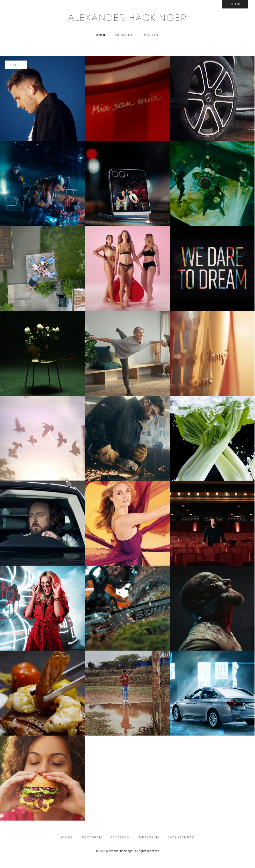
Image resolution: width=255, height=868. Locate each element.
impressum (149, 837)
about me (124, 35)
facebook (120, 837)
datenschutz (181, 837)
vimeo (67, 837)
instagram (91, 837)
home (101, 35)
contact (150, 35)
